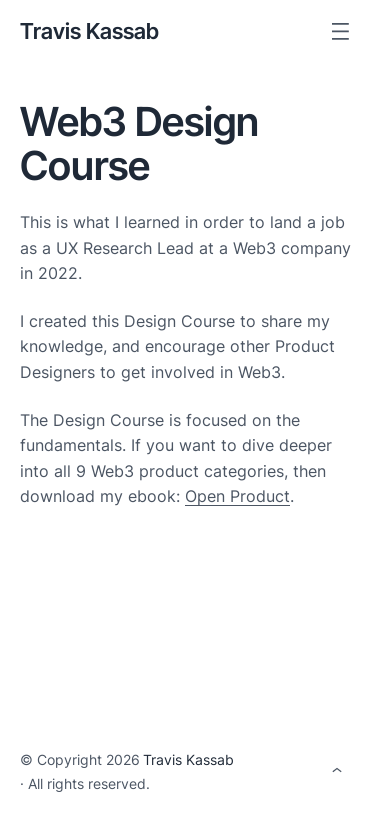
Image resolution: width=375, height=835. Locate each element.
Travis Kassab (89, 31)
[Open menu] (340, 31)
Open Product (237, 496)
